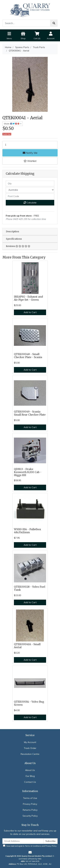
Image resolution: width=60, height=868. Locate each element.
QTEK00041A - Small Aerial (27, 646)
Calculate (30, 203)
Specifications (14, 239)
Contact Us (30, 782)
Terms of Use (30, 798)
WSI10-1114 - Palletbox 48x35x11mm (27, 531)
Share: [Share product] (12, 124)
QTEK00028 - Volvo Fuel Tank (30, 588)
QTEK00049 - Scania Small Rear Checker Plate (30, 413)
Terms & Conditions (33, 846)
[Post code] (30, 196)
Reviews (18, 246)
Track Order (30, 748)
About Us (30, 770)
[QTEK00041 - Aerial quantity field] (30, 145)
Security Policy (30, 816)
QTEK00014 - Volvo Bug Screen (29, 703)
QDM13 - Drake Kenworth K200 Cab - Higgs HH (28, 472)
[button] (30, 161)
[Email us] (30, 852)
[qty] (30, 184)
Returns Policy (30, 810)
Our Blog (30, 776)
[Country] (30, 190)
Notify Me (30, 153)
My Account (30, 742)
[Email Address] (23, 841)
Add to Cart (30, 312)
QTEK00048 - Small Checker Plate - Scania (28, 356)
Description (12, 231)
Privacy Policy (30, 804)
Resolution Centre (30, 754)
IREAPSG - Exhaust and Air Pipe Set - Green (28, 298)
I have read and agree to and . (30, 846)
